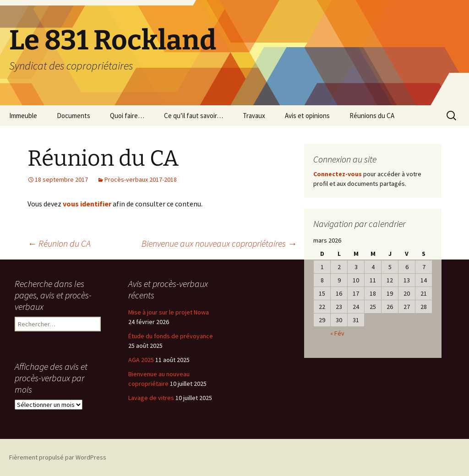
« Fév (337, 333)
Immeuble (23, 116)
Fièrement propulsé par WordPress (58, 457)
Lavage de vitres (151, 398)
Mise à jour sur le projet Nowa (169, 312)
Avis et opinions (307, 116)
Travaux (254, 116)
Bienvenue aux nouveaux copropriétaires (219, 243)
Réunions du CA (372, 116)
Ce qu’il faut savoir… (194, 116)
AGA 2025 (141, 360)
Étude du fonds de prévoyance (171, 336)
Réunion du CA (59, 243)
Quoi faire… (127, 116)
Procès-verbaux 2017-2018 (141, 179)
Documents (74, 116)
